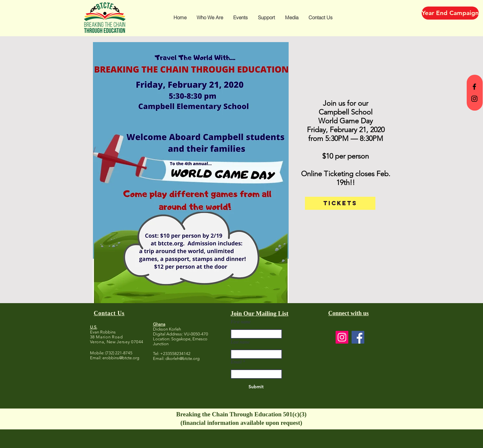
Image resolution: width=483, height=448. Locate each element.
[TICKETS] (340, 203)
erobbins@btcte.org (121, 358)
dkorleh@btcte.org (182, 358)
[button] (210, 17)
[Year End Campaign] (450, 13)
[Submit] (256, 387)
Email (236, 362)
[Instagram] (342, 337)
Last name (240, 342)
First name (241, 322)
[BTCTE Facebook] (474, 87)
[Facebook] (358, 337)
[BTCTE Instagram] (474, 99)
